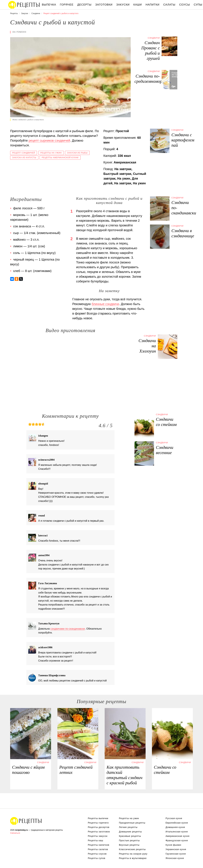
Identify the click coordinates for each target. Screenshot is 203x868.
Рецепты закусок (98, 836)
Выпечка (49, 5)
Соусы (185, 5)
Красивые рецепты (130, 836)
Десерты (84, 5)
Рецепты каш (96, 840)
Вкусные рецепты (129, 845)
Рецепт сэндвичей (24, 153)
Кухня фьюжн (173, 845)
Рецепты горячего (98, 823)
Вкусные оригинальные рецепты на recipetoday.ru (26, 821)
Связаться (15, 833)
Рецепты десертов (99, 827)
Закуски (123, 5)
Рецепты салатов (98, 849)
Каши (138, 5)
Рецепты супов (97, 858)
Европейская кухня (177, 823)
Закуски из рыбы (77, 153)
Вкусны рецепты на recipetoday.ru (24, 5)
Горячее (67, 5)
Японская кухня (175, 858)
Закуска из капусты (24, 158)
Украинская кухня (176, 849)
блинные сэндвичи (105, 304)
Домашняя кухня (175, 827)
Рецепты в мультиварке (133, 858)
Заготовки (104, 5)
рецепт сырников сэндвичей (49, 141)
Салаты (169, 5)
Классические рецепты (132, 849)
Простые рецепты (129, 840)
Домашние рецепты (130, 832)
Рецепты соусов (97, 854)
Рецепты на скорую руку (133, 854)
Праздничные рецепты (132, 823)
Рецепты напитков (99, 845)
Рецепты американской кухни (60, 158)
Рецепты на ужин (51, 153)
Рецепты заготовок (99, 832)
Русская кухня (174, 818)
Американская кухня (178, 836)
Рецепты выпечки (98, 818)
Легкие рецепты (128, 827)
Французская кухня (177, 840)
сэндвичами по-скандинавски (68, 629)
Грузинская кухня (176, 854)
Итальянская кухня (177, 832)
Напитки (152, 5)
